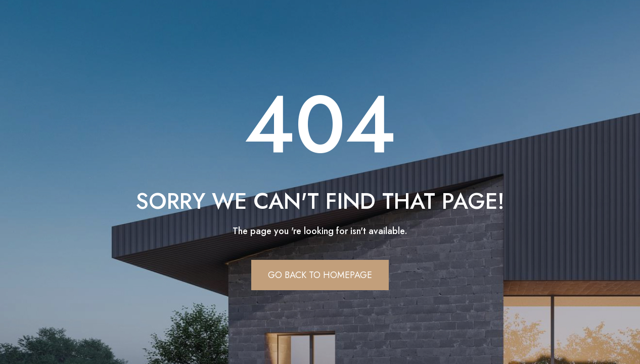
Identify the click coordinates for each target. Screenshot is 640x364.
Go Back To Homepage (320, 275)
